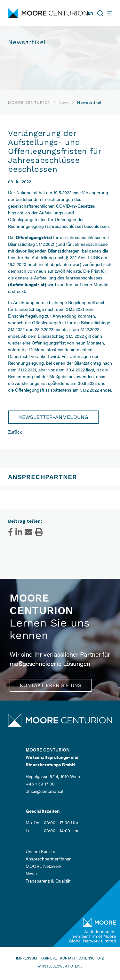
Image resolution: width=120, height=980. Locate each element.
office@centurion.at (44, 791)
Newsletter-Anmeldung (53, 417)
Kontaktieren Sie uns (51, 685)
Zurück (15, 432)
